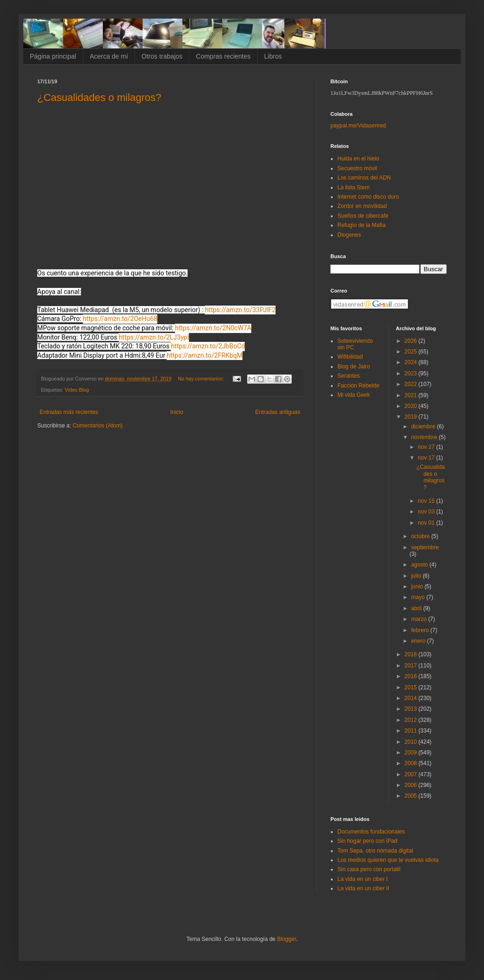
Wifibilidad (350, 357)
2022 (411, 384)
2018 (411, 654)
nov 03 (427, 512)
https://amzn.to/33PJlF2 (240, 310)
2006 (411, 785)
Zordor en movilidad (362, 206)
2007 (411, 774)
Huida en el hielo (358, 159)
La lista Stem (353, 187)
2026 (411, 341)
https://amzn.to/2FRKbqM (205, 355)
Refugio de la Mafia (361, 225)
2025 (411, 352)
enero (419, 641)
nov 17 (427, 458)
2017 (411, 666)
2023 (411, 373)
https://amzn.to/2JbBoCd (208, 346)
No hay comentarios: (202, 379)
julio (417, 576)
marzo (420, 619)
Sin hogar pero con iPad (367, 841)
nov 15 (427, 501)
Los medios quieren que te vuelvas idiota (388, 860)
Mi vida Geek (354, 395)
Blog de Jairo (354, 367)
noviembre (425, 437)
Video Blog (77, 390)
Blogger (286, 939)
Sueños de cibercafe (363, 216)
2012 (411, 720)
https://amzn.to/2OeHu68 (120, 319)
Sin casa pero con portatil (369, 869)
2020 (411, 406)
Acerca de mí (109, 56)
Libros (273, 56)
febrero (420, 630)
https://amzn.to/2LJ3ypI (154, 337)
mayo (419, 597)
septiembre (425, 547)
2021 (411, 395)
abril (417, 608)
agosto (420, 565)
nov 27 (427, 447)
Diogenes (349, 235)
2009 (411, 753)
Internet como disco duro (368, 197)
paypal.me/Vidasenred (358, 126)
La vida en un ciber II (363, 888)
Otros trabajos (162, 56)
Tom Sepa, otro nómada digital (375, 851)
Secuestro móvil (357, 168)
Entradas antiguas (278, 412)
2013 (411, 709)
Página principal (53, 56)
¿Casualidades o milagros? (99, 97)
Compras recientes (223, 56)
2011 (411, 731)
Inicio (177, 412)
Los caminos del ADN (364, 178)
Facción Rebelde (358, 386)
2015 (411, 687)
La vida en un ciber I (363, 879)
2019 (411, 417)
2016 (411, 676)
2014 (411, 698)
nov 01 (427, 523)
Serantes (349, 376)
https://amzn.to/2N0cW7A (213, 328)
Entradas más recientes (69, 412)
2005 (411, 796)
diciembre (424, 427)
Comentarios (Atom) (97, 426)
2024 (411, 362)
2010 (411, 742)
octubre (421, 536)
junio (418, 587)
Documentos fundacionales (371, 832)
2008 (411, 763)
